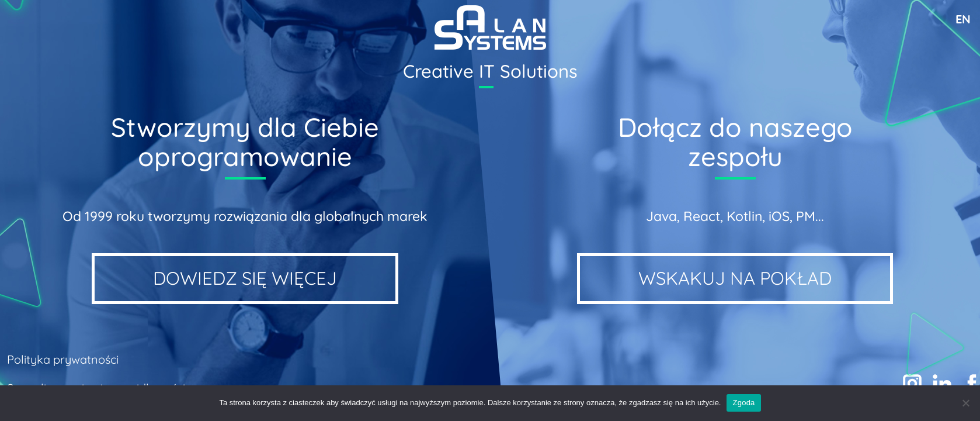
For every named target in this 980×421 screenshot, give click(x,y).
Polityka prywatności (63, 359)
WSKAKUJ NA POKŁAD (735, 278)
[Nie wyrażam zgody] (965, 403)
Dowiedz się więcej (245, 278)
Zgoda (743, 403)
